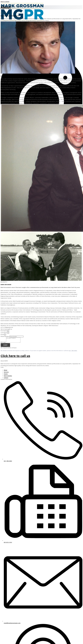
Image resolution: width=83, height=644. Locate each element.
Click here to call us (15, 357)
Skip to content (5, 2)
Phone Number (5, 336)
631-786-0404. (73, 351)
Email (2, 335)
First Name (4, 331)
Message (3, 343)
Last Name (4, 333)
